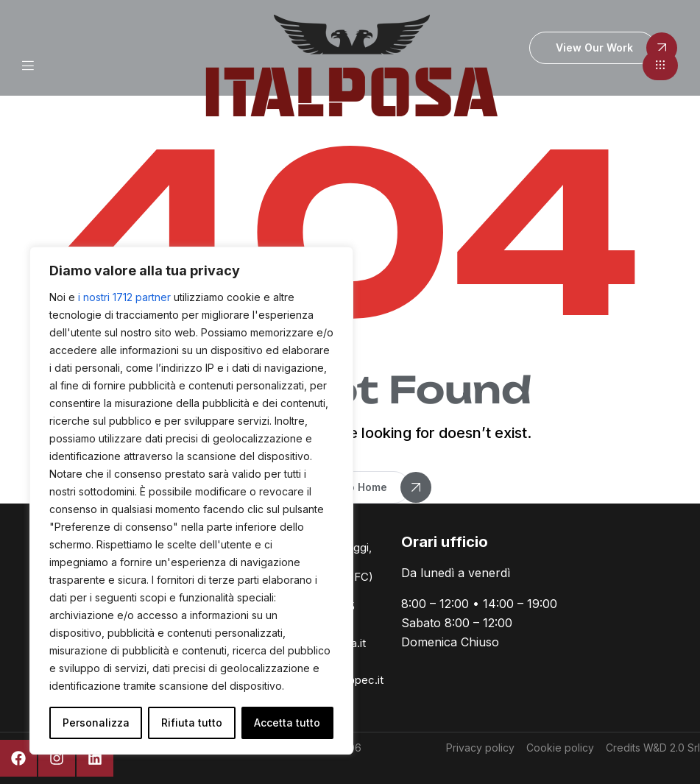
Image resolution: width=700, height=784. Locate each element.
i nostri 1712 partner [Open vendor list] (124, 297)
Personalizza (96, 723)
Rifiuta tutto (192, 723)
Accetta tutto (287, 723)
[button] (660, 66)
